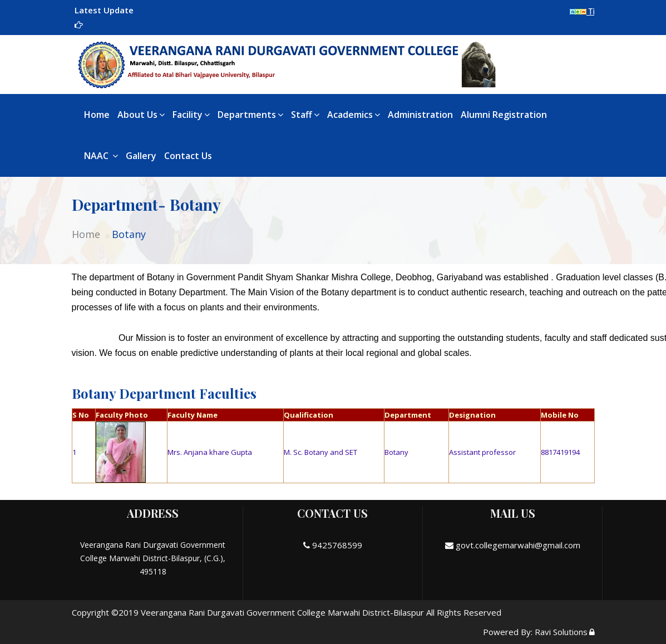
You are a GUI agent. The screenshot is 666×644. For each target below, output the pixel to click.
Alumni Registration (504, 115)
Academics (354, 115)
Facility (191, 115)
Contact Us (188, 156)
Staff (305, 115)
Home (97, 115)
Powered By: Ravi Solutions (535, 632)
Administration (420, 115)
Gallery (141, 156)
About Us (141, 115)
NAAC (101, 156)
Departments (250, 115)
